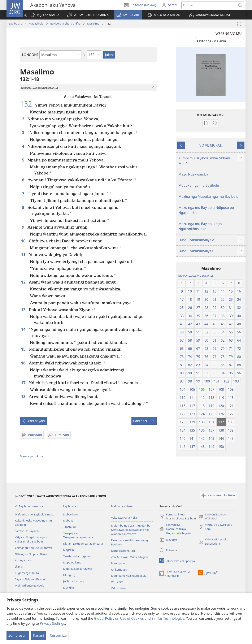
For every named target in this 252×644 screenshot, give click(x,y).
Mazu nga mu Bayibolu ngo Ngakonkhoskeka (200, 226)
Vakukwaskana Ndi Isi (125, 518)
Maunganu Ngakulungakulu (129, 576)
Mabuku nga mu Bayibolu (199, 185)
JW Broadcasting (73, 581)
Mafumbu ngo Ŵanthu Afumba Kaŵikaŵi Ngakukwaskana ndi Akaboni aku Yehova (131, 530)
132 (27, 104)
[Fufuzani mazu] (209, 5)
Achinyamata (23, 560)
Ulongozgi (70, 575)
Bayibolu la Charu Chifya (65, 23)
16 (24, 363)
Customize (58, 635)
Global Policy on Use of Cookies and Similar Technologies (139, 618)
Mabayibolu (36, 23)
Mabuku (68, 520)
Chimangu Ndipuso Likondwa (33, 548)
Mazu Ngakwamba (193, 174)
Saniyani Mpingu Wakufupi (212, 517)
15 (24, 349)
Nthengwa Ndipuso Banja (31, 554)
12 (24, 282)
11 (24, 254)
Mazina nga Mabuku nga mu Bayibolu (208, 196)
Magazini (69, 550)
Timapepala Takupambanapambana (78, 535)
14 (24, 329)
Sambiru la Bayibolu (27, 531)
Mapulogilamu (72, 562)
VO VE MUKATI (211, 145)
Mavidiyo (69, 588)
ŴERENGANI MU (229, 34)
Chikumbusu (119, 570)
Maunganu (118, 563)
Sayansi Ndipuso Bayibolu (31, 579)
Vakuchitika (118, 588)
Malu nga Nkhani (122, 506)
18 (24, 396)
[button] (88, 15)
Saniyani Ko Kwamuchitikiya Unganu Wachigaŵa (175, 529)
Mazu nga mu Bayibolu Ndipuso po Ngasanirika (206, 210)
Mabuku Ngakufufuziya (78, 569)
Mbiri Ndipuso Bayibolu (30, 585)
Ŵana (18, 567)
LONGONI (30, 55)
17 (24, 383)
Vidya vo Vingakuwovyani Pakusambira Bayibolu (31, 539)
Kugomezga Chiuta (27, 573)
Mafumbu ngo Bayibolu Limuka (35, 514)
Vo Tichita (117, 582)
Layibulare (16, 23)
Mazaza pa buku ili (31, 456)
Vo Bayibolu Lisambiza (29, 506)
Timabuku (69, 527)
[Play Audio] (239, 24)
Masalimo (93, 23)
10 (24, 241)
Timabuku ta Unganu (76, 556)
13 (24, 310)
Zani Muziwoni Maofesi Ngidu (130, 557)
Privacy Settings (52, 623)
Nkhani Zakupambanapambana (83, 544)
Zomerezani (18, 635)
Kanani (39, 635)
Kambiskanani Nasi (123, 551)
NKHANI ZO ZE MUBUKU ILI (195, 276)
